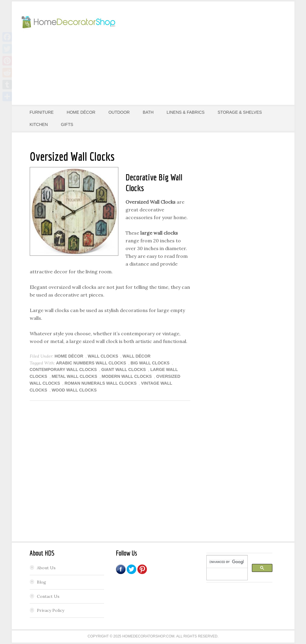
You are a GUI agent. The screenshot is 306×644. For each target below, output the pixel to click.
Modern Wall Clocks (127, 376)
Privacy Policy (51, 610)
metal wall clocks (74, 376)
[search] (226, 562)
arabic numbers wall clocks (91, 363)
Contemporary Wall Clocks (63, 369)
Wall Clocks (103, 356)
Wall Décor (136, 356)
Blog (41, 582)
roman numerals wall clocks (101, 383)
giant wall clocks (124, 369)
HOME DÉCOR (69, 356)
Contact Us (48, 596)
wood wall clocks (74, 390)
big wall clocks (150, 363)
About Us (46, 568)
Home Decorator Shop (68, 22)
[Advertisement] (215, 52)
